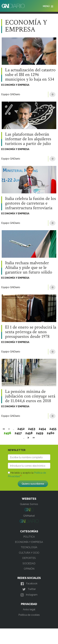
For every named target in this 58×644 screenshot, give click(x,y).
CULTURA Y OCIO (29, 553)
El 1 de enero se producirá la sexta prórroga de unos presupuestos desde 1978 (31, 332)
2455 (53, 429)
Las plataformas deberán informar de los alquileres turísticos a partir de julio (28, 139)
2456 (8, 433)
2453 (32, 429)
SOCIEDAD (29, 563)
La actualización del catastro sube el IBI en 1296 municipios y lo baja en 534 (30, 75)
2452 (21, 429)
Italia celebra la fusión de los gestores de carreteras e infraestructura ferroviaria (31, 203)
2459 (40, 433)
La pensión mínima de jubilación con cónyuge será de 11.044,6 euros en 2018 (30, 396)
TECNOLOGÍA (29, 547)
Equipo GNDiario (11, 94)
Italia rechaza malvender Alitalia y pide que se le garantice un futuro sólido (29, 268)
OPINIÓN (29, 569)
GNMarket (29, 516)
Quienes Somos (29, 504)
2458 (29, 433)
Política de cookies (29, 615)
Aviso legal (29, 609)
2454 (42, 429)
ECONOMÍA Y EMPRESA (15, 85)
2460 (51, 433)
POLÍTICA (29, 537)
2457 (18, 433)
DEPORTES (29, 558)
